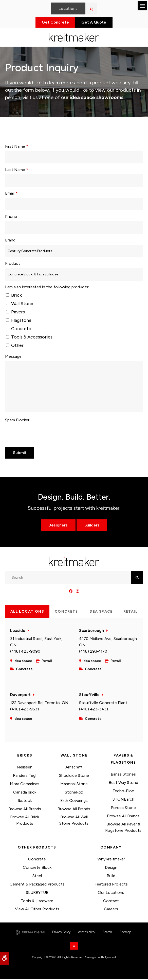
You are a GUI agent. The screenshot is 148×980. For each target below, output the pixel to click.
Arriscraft (74, 768)
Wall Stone (20, 305)
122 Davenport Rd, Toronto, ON (39, 704)
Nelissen (25, 768)
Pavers (15, 313)
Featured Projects (111, 885)
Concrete (19, 330)
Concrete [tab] (66, 613)
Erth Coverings (74, 802)
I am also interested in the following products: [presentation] (47, 288)
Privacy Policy (61, 933)
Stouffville (89, 696)
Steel (37, 877)
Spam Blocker (17, 421)
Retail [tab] (131, 613)
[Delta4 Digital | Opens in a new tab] (31, 934)
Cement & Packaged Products (37, 885)
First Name (17, 148)
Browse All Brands (25, 810)
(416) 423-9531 (25, 710)
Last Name (17, 171)
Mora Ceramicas (25, 785)
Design (111, 869)
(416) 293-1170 (93, 653)
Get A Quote (96, 23)
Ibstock (25, 802)
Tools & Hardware (37, 902)
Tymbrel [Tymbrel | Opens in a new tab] (110, 958)
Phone (11, 218)
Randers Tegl (25, 777)
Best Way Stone (123, 784)
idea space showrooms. (97, 99)
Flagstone (19, 322)
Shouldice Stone (74, 777)
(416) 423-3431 (94, 710)
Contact (111, 902)
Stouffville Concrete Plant (103, 704)
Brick (14, 296)
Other (15, 347)
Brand (10, 241)
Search (107, 933)
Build (111, 877)
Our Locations (111, 894)
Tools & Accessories (29, 338)
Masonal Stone (74, 785)
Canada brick (25, 793)
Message (13, 358)
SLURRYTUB (37, 894)
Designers (58, 526)
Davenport (20, 696)
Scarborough (91, 632)
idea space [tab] (101, 613)
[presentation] (35, 434)
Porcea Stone (123, 809)
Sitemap (125, 933)
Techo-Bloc (123, 792)
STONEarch (123, 800)
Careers (111, 910)
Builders (92, 526)
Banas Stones (123, 775)
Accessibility (87, 933)
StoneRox (74, 793)
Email (11, 194)
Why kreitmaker (111, 860)
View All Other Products (37, 910)
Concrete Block (37, 869)
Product (13, 265)
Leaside (18, 632)
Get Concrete (54, 23)
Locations (68, 8)
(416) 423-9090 (25, 653)
